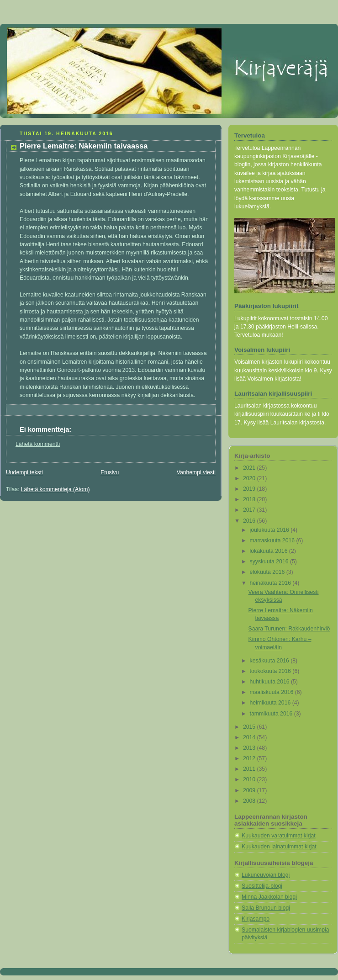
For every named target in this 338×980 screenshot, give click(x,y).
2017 (250, 510)
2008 (250, 801)
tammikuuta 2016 (272, 714)
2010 (250, 779)
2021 (250, 468)
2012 (250, 758)
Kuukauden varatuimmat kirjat (279, 836)
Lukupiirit (246, 318)
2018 (250, 499)
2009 (250, 790)
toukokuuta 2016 (271, 671)
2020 (250, 478)
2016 (250, 521)
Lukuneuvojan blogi (266, 875)
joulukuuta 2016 (270, 530)
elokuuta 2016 (268, 572)
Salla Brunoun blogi (266, 908)
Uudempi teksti (24, 472)
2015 (250, 727)
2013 (250, 748)
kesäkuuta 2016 (270, 661)
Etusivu (110, 472)
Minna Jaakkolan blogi (269, 897)
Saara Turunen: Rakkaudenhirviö (289, 629)
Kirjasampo (256, 919)
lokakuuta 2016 (269, 551)
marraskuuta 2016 (273, 540)
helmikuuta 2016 (271, 703)
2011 (250, 769)
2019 (250, 489)
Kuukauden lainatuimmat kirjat (279, 847)
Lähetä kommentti (38, 444)
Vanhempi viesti (196, 472)
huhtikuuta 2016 (270, 682)
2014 (250, 737)
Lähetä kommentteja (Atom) (55, 489)
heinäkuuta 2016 (271, 583)
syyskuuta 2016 (270, 562)
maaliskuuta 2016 (272, 692)
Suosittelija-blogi (262, 886)
